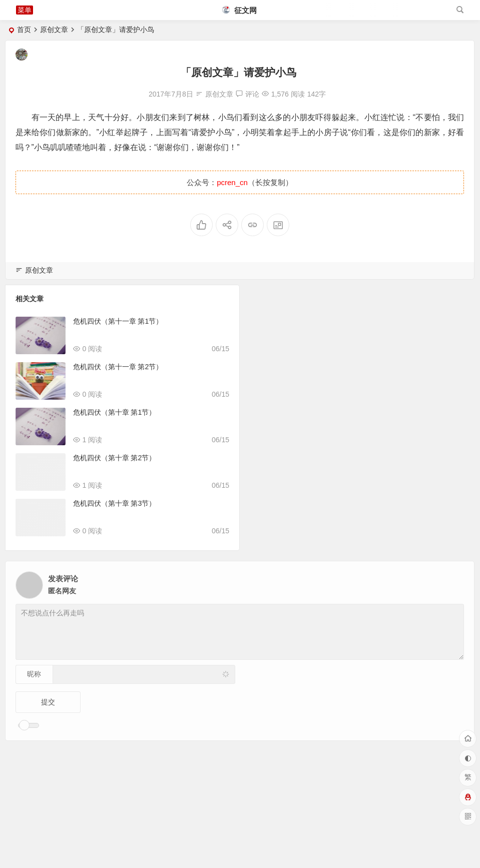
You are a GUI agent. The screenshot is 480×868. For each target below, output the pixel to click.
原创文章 (54, 30)
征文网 (239, 10)
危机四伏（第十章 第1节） (115, 412)
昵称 (34, 674)
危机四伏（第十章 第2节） (115, 458)
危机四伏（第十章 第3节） (115, 503)
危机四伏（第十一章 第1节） (118, 321)
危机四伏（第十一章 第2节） (118, 367)
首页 (24, 30)
